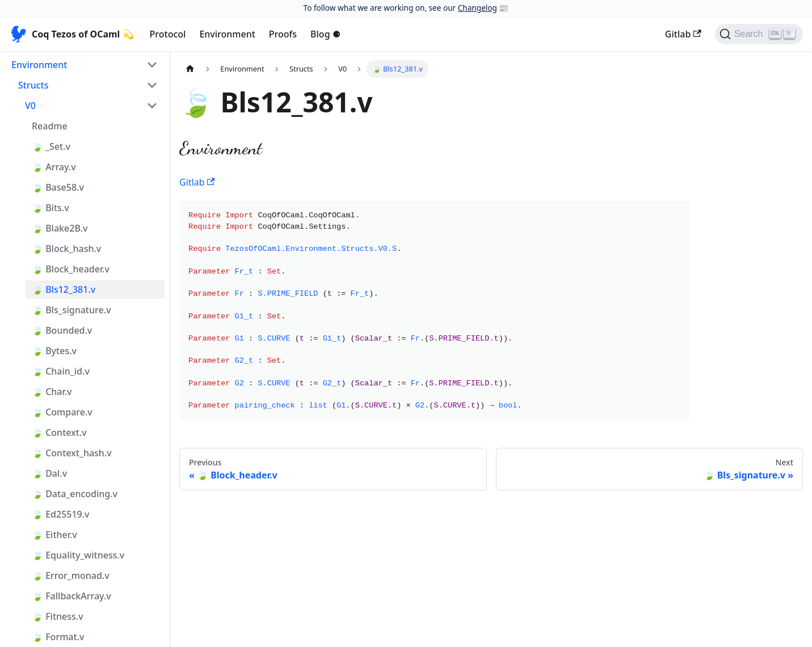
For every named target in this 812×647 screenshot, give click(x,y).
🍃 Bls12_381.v (64, 289)
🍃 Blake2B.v (60, 228)
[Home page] (190, 69)
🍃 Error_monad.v (71, 575)
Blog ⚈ (325, 34)
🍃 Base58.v (58, 187)
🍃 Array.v (54, 167)
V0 (30, 106)
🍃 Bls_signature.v (71, 310)
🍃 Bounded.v (62, 330)
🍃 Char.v (52, 392)
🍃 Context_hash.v (72, 453)
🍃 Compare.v (62, 412)
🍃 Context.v (59, 432)
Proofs (283, 34)
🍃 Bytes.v (54, 351)
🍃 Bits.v (51, 208)
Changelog (477, 8)
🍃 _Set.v (51, 146)
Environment (227, 34)
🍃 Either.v (54, 535)
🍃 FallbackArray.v (71, 596)
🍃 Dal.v (49, 473)
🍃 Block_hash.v (66, 249)
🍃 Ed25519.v (61, 514)
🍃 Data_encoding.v (75, 494)
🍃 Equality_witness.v (78, 555)
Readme (50, 126)
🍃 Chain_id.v (61, 371)
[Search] (759, 34)
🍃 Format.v (58, 637)
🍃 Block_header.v (71, 269)
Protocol (168, 34)
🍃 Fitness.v (58, 616)
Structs (33, 85)
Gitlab (683, 34)
